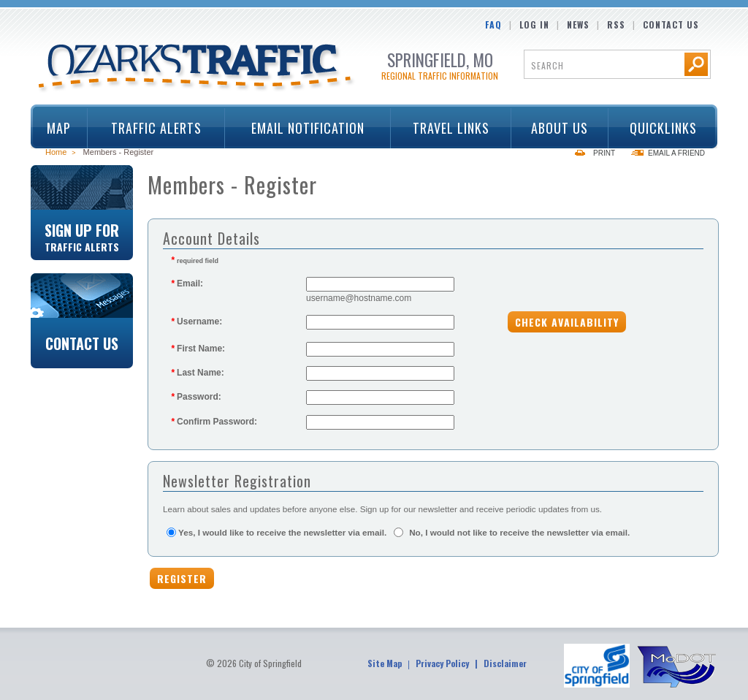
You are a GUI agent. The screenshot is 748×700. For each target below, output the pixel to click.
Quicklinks (658, 128)
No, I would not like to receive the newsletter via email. (519, 532)
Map (59, 128)
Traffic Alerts (151, 128)
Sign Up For (82, 236)
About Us (555, 128)
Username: (196, 322)
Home (56, 152)
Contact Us (671, 24)
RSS (616, 24)
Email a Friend (676, 153)
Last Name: (198, 373)
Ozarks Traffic (197, 69)
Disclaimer (505, 663)
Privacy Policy (442, 663)
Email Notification (308, 128)
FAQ (493, 24)
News (578, 24)
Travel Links (446, 128)
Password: (196, 397)
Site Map (385, 663)
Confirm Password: (214, 422)
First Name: (198, 349)
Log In (534, 24)
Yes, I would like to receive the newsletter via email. (282, 532)
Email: (187, 284)
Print (604, 153)
